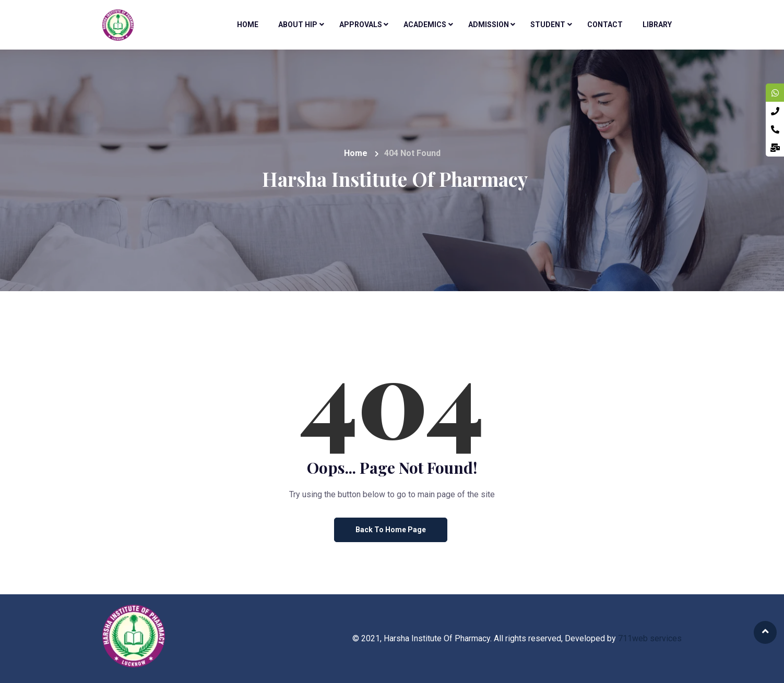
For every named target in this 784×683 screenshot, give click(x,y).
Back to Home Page (391, 530)
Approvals (361, 25)
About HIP (298, 25)
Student (548, 25)
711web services (650, 638)
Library (657, 25)
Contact (605, 25)
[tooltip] (775, 93)
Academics (425, 25)
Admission (489, 25)
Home (248, 25)
